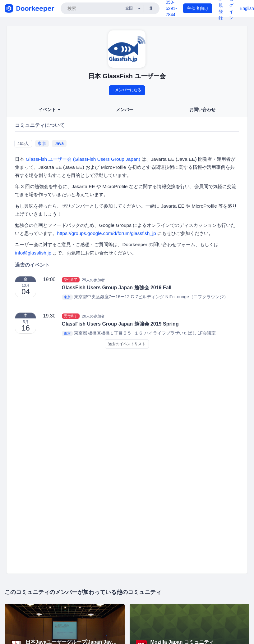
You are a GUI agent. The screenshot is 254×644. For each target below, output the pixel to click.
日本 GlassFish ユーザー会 (127, 76)
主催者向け (198, 8)
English (247, 8)
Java (59, 143)
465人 (23, 143)
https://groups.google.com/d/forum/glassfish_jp (106, 233)
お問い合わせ (202, 110)
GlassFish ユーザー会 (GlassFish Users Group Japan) (83, 159)
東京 (42, 143)
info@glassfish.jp (33, 253)
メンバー (125, 110)
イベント (49, 110)
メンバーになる (127, 90)
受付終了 (71, 280)
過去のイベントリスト (127, 344)
